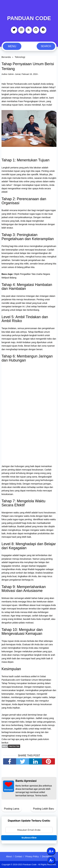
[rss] (29, 30)
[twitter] (14, 30)
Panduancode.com (23, 84)
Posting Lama (12, 809)
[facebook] (43, 30)
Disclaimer (47, 856)
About (9, 856)
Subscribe (29, 838)
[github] (36, 30)
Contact (18, 856)
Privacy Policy (32, 856)
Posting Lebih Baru (44, 809)
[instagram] (21, 30)
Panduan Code (29, 18)
